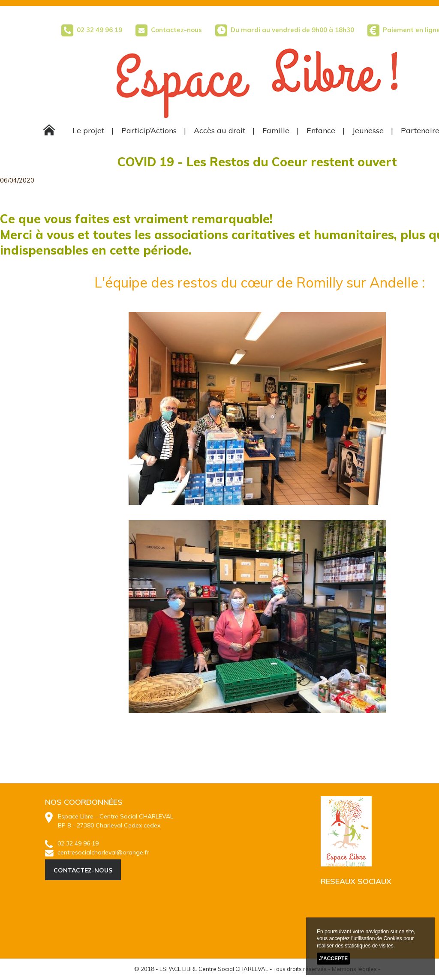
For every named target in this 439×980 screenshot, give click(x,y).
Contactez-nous (169, 30)
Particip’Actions (149, 130)
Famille (276, 130)
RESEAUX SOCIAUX (356, 881)
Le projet (88, 130)
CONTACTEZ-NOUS (83, 870)
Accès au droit (219, 130)
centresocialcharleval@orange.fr (97, 852)
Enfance (321, 130)
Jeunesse (368, 130)
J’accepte (333, 959)
